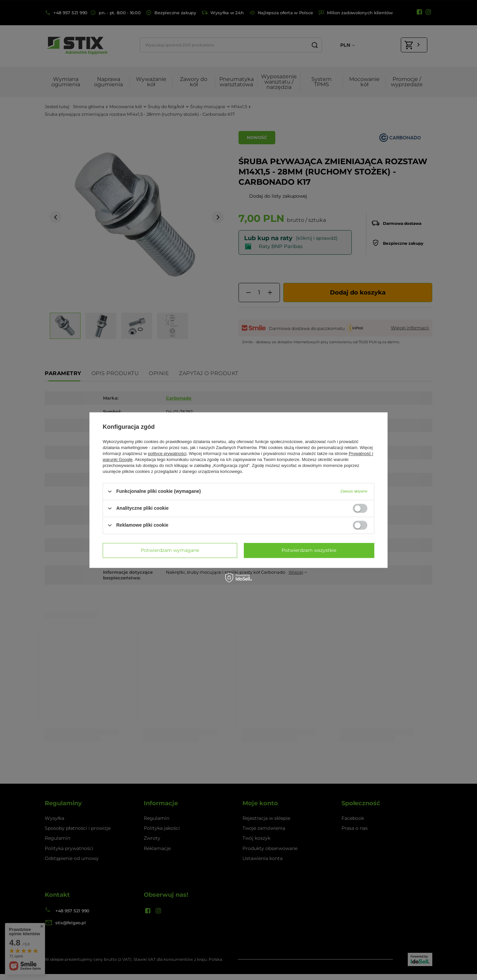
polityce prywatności (167, 454)
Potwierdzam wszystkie (309, 550)
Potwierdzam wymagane (170, 550)
